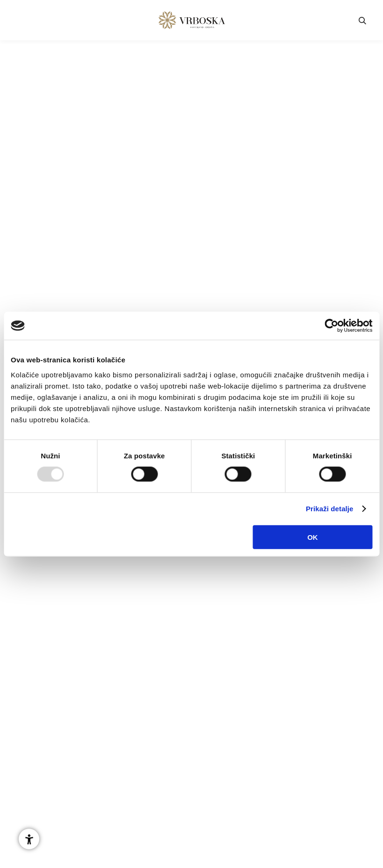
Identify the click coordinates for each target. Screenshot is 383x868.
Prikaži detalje (330, 509)
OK (313, 537)
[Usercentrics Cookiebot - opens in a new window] (331, 326)
